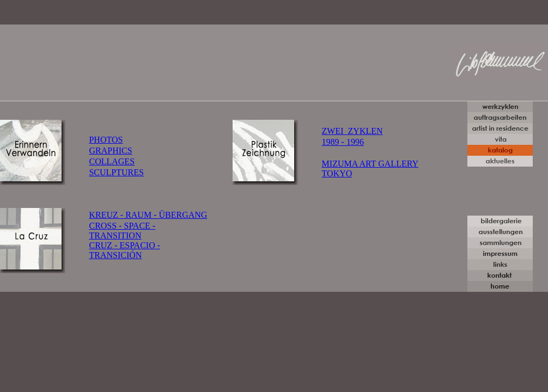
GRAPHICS (110, 151)
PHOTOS (106, 140)
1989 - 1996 (343, 142)
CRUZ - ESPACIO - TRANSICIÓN (124, 250)
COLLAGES (112, 161)
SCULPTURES (116, 172)
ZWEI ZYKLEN (352, 131)
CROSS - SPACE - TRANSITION (122, 231)
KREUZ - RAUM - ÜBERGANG (148, 215)
